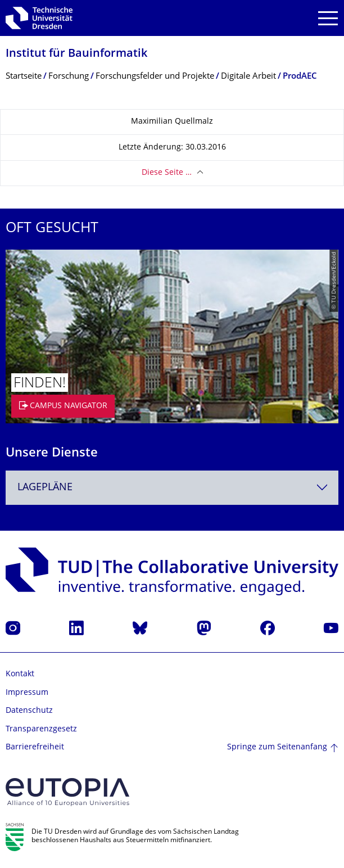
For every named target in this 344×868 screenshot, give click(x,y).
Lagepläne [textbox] (45, 488)
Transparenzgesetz (41, 729)
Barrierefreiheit (35, 747)
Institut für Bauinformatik (76, 54)
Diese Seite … (167, 173)
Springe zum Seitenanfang (277, 747)
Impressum (27, 693)
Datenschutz (29, 711)
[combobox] (172, 488)
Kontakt (20, 674)
